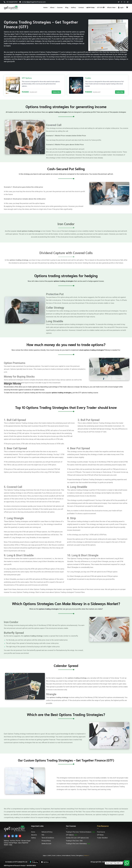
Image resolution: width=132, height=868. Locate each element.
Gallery (73, 7)
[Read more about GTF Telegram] (128, 2)
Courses (60, 7)
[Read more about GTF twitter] (119, 2)
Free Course (101, 832)
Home (45, 7)
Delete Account (46, 844)
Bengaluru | (80, 855)
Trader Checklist (102, 838)
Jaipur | (45, 855)
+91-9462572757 (11, 2)
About (52, 7)
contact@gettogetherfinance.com (33, 2)
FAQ (43, 835)
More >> (87, 855)
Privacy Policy (46, 841)
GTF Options (72, 835)
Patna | (74, 855)
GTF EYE (101, 7)
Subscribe (56, 92)
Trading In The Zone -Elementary (78, 844)
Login (121, 7)
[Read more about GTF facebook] (122, 2)
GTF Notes (100, 835)
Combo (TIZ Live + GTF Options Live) (77, 838)
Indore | (59, 855)
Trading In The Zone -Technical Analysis (80, 832)
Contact (81, 7)
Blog (67, 7)
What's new (111, 7)
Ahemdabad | (67, 855)
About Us (34, 835)
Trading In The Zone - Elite (74, 841)
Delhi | (50, 855)
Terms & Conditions (48, 838)
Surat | (54, 855)
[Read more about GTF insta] (124, 2)
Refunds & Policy (47, 832)
